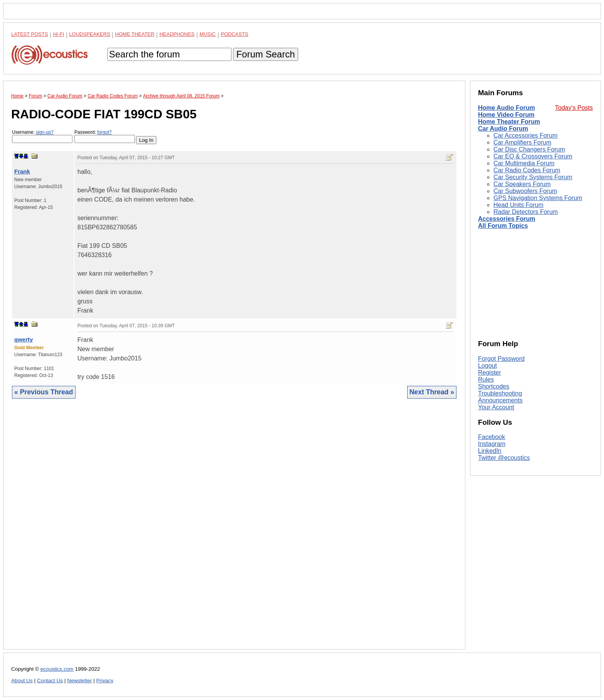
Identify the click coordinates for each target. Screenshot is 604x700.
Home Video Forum (506, 115)
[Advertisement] (234, 530)
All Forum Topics (503, 226)
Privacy (105, 681)
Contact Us (50, 681)
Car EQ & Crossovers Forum (533, 156)
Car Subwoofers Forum (525, 191)
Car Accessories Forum (525, 135)
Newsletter (79, 681)
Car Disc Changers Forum (529, 149)
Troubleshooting (500, 393)
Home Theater (135, 34)
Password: (105, 136)
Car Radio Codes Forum (527, 170)
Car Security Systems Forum (533, 177)
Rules (486, 379)
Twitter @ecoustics (504, 458)
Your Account (496, 407)
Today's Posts (574, 108)
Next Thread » (432, 392)
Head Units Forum (518, 205)
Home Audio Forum (507, 108)
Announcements (500, 400)
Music (208, 34)
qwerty (23, 339)
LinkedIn (490, 451)
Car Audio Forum (503, 129)
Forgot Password (501, 359)
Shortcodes (494, 386)
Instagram (492, 444)
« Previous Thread (44, 392)
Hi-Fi (59, 34)
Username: (42, 136)
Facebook (492, 437)
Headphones (177, 34)
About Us (22, 681)
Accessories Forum (507, 219)
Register (490, 373)
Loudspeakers (90, 34)
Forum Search (265, 54)
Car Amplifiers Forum (522, 142)
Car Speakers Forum (522, 184)
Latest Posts (30, 34)
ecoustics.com (57, 669)
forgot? (104, 132)
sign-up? (45, 132)
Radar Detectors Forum (526, 212)
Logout (487, 366)
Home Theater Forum (509, 122)
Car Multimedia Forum (524, 163)
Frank (22, 171)
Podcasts (235, 34)
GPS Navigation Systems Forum (538, 198)
